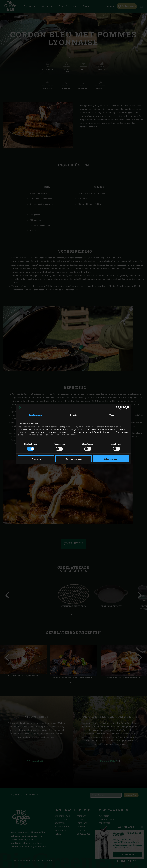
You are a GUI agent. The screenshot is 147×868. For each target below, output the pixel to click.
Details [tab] (73, 415)
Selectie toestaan (74, 459)
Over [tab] (112, 415)
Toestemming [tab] (35, 415)
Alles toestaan (111, 459)
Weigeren (36, 459)
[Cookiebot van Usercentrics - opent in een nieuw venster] (118, 408)
